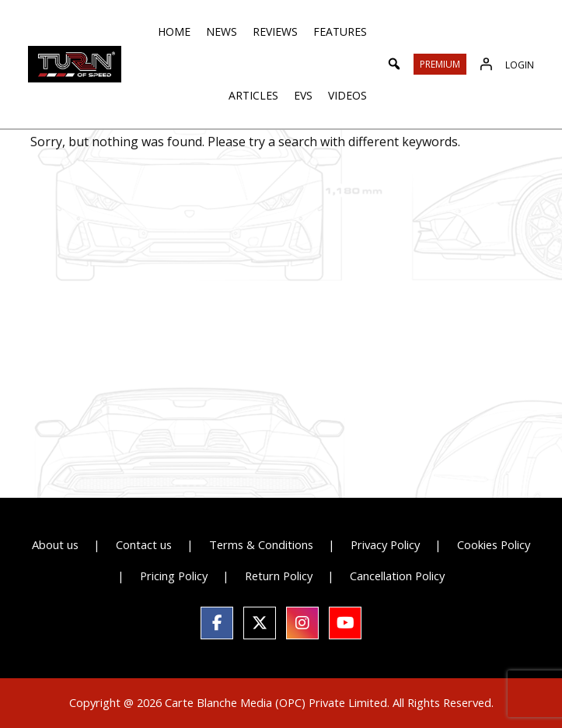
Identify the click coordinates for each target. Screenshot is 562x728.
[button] (394, 64)
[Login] (486, 64)
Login (520, 65)
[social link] (217, 623)
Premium (440, 64)
